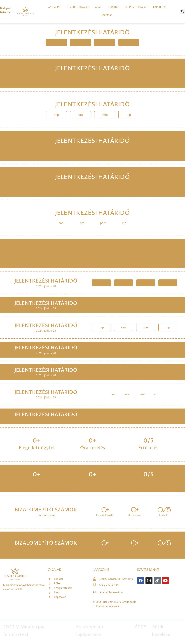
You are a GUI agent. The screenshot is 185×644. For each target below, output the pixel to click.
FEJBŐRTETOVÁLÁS (78, 7)
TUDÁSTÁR (113, 7)
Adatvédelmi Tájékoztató (108, 592)
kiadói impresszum (108, 606)
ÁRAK (98, 7)
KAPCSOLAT (160, 7)
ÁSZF (140, 627)
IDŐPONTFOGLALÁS (136, 7)
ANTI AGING (55, 7)
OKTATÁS (107, 15)
